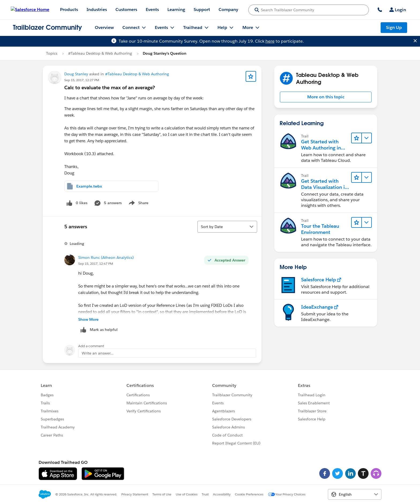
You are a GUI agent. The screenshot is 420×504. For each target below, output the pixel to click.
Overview (104, 27)
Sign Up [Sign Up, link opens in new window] (394, 27)
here (270, 41)
